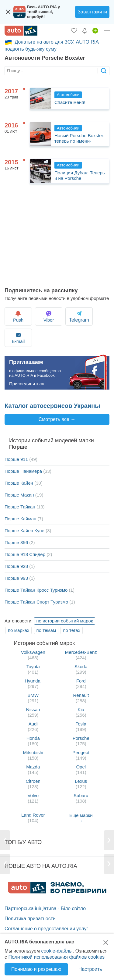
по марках (19, 630)
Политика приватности (30, 919)
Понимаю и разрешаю (36, 969)
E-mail (18, 338)
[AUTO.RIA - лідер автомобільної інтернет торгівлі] (21, 31)
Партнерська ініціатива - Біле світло (45, 909)
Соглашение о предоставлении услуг (46, 929)
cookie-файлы (57, 951)
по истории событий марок (65, 621)
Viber (49, 316)
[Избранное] (74, 30)
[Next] (109, 840)
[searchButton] (104, 71)
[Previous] (5, 840)
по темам (46, 630)
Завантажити (92, 12)
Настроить (90, 969)
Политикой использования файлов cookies (56, 957)
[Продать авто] (95, 30)
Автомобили (68, 95)
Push (18, 316)
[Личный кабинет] (107, 30)
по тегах (72, 630)
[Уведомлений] (85, 30)
